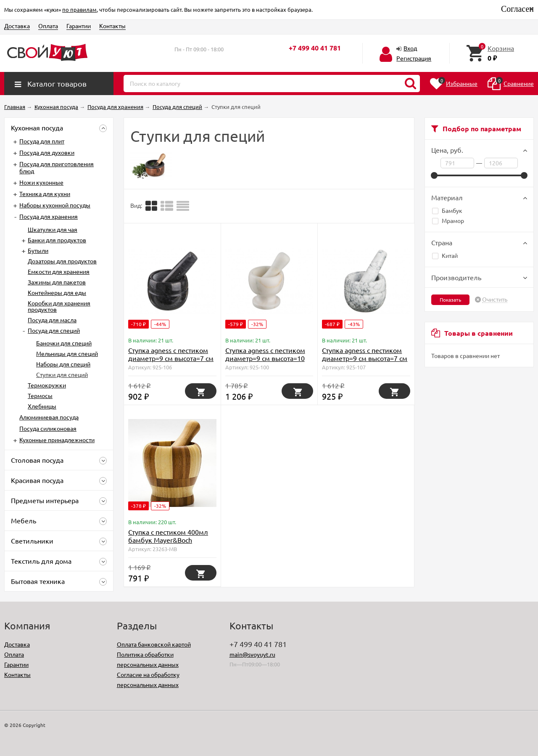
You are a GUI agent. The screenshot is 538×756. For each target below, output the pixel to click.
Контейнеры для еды (57, 292)
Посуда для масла (52, 320)
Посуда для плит (42, 141)
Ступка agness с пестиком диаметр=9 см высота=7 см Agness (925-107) (365, 358)
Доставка (17, 26)
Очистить (495, 300)
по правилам (79, 9)
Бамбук (447, 210)
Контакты (112, 26)
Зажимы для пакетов (57, 282)
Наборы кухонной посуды (55, 205)
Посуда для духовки (47, 152)
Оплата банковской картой (154, 644)
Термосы (40, 395)
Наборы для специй (63, 364)
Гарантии (79, 26)
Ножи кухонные (41, 182)
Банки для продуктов (57, 240)
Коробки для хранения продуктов (59, 306)
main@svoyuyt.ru (252, 654)
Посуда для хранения (49, 216)
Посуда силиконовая (48, 428)
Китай (445, 255)
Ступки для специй (62, 374)
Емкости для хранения (59, 271)
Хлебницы (42, 406)
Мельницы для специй (67, 353)
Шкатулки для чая (53, 229)
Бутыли (38, 250)
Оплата (48, 26)
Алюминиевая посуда (49, 417)
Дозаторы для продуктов (62, 261)
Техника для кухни (45, 194)
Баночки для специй (64, 343)
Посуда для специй (54, 330)
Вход (410, 48)
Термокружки (47, 385)
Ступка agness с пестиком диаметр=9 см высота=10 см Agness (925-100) (265, 358)
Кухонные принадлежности (57, 440)
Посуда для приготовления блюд (57, 167)
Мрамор (448, 220)
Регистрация (414, 58)
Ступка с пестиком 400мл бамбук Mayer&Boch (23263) (168, 540)
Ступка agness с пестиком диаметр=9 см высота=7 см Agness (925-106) (171, 358)
